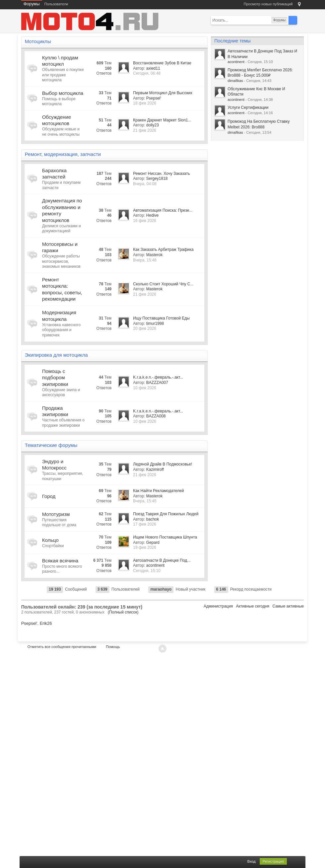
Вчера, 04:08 (145, 184)
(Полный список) (123, 612)
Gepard (153, 542)
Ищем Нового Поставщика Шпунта (165, 537)
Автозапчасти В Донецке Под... (162, 560)
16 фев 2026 (145, 221)
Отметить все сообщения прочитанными (62, 647)
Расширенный (301, 20)
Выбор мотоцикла (63, 93)
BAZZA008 (156, 416)
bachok (153, 519)
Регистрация (273, 861)
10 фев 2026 (145, 388)
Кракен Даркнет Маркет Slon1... (162, 120)
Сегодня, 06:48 (147, 73)
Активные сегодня (253, 606)
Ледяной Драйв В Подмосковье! (162, 464)
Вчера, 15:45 (145, 501)
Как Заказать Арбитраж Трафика (163, 250)
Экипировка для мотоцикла (56, 355)
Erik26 (46, 623)
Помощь (113, 647)
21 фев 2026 (145, 130)
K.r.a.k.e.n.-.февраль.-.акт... (158, 377)
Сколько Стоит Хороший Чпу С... (163, 284)
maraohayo (161, 589)
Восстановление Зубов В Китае (162, 63)
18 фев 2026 (145, 103)
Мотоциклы (38, 41)
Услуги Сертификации (248, 108)
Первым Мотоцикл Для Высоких (163, 93)
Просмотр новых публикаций (268, 4)
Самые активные (288, 606)
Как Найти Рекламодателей (158, 491)
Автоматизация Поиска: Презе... (163, 210)
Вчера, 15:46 (145, 260)
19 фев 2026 (145, 547)
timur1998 (155, 324)
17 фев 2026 (145, 524)
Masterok (154, 255)
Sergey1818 (157, 179)
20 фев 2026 (145, 328)
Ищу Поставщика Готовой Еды (161, 318)
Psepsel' (154, 98)
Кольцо (50, 540)
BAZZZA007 (157, 383)
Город (49, 496)
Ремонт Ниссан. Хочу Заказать (161, 174)
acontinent (155, 565)
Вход (252, 861)
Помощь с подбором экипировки (55, 378)
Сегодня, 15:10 (147, 571)
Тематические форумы (51, 445)
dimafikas (235, 81)
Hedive (152, 215)
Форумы (32, 4)
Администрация (218, 606)
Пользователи (56, 4)
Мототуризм (56, 514)
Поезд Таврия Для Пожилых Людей (166, 514)
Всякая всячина (60, 561)
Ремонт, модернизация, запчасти (63, 154)
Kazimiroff (155, 470)
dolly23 (153, 125)
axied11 (153, 68)
